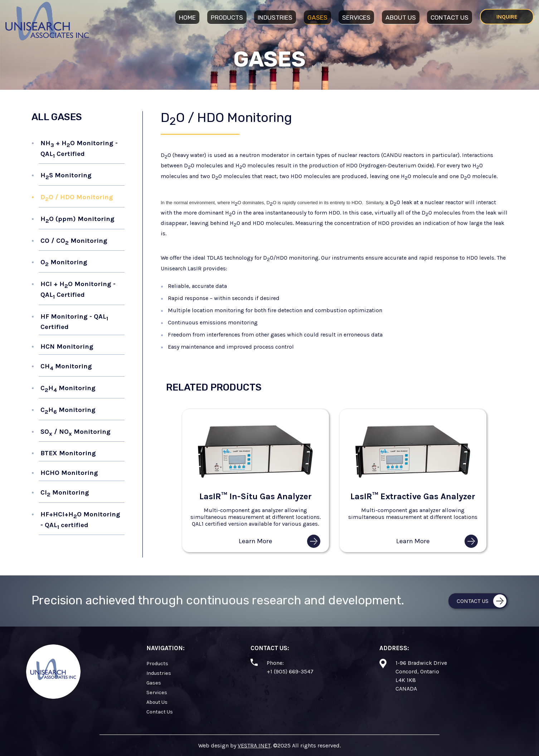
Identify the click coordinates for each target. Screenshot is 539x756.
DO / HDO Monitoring (77, 198)
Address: (394, 648)
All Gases (57, 117)
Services (356, 18)
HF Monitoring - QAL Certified (74, 322)
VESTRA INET (254, 745)
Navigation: (166, 648)
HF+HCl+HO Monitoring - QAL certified (80, 520)
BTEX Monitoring (68, 453)
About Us (401, 18)
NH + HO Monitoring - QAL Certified (79, 149)
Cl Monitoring (65, 493)
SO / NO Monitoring (76, 432)
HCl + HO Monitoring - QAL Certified (78, 290)
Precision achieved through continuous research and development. (218, 600)
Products (227, 18)
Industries (275, 18)
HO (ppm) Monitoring (77, 220)
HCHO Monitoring (69, 473)
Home (187, 18)
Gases (317, 18)
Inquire (507, 17)
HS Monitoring (66, 176)
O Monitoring (64, 263)
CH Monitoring (66, 367)
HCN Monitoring (67, 347)
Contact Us (450, 18)
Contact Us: (270, 648)
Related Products (214, 387)
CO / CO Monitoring (74, 241)
